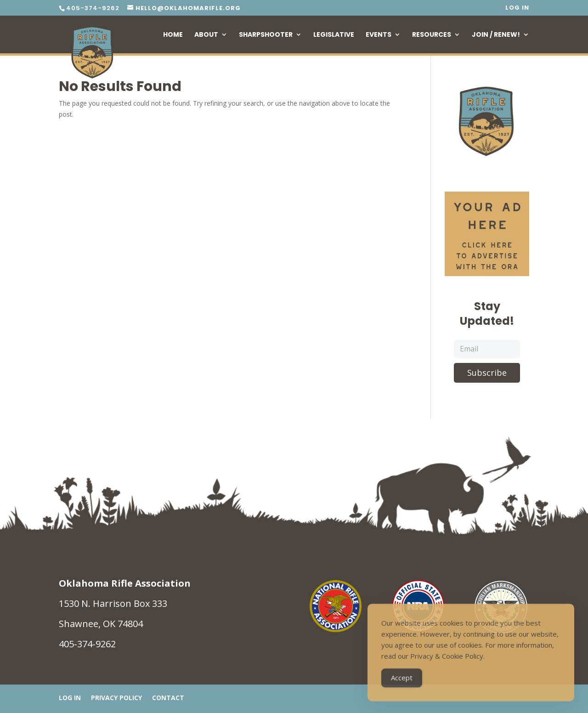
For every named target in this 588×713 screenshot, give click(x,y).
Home (173, 35)
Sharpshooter (266, 35)
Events (379, 35)
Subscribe (487, 373)
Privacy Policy (116, 698)
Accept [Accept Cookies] (402, 681)
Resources (432, 35)
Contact (168, 698)
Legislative (334, 35)
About (206, 35)
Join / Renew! (496, 35)
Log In (517, 8)
